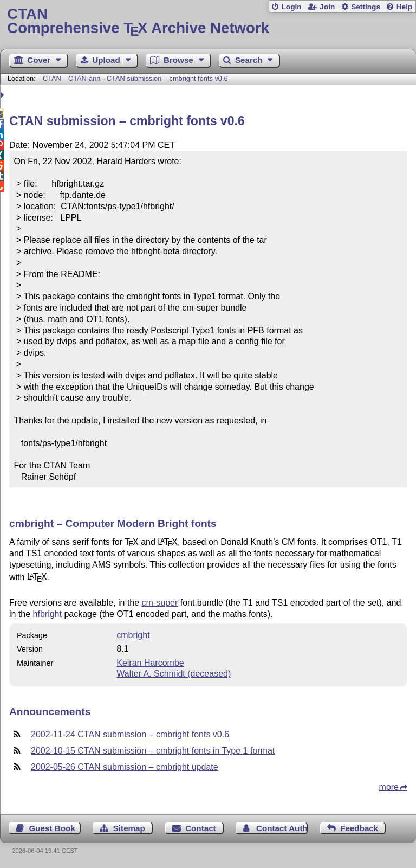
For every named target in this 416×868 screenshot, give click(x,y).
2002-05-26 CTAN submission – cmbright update (125, 767)
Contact (201, 828)
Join (327, 7)
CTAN (52, 78)
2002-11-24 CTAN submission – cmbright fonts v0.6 (130, 734)
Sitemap (129, 828)
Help (405, 7)
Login (291, 7)
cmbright (133, 635)
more (389, 787)
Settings (366, 7)
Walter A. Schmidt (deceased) (174, 674)
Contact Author (282, 828)
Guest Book (52, 828)
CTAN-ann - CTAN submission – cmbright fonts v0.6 (148, 78)
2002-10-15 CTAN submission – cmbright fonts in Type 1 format (153, 751)
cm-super (160, 603)
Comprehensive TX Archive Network (208, 21)
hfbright (47, 614)
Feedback (359, 828)
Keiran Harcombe (150, 663)
